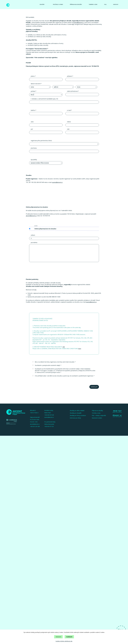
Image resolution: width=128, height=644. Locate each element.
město (69, 122)
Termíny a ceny (93, 4)
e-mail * (69, 110)
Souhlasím (69, 637)
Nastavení (58, 637)
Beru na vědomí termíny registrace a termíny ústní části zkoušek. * (54, 362)
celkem (33, 235)
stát (68, 129)
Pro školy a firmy (58, 4)
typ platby (34, 160)
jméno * (33, 76)
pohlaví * (34, 91)
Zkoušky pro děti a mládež (77, 411)
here (80, 349)
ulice (32, 122)
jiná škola (34, 148)
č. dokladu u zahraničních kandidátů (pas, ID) (44, 99)
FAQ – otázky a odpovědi (99, 415)
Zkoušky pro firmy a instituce (78, 415)
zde (64, 347)
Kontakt (116, 4)
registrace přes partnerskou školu (41, 141)
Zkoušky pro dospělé (76, 413)
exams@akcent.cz (78, 22)
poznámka (34, 242)
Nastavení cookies (97, 418)
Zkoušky (42, 4)
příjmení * (70, 76)
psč (32, 129)
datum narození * (36, 84)
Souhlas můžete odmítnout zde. (64, 641)
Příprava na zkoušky (76, 4)
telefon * (34, 110)
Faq (105, 4)
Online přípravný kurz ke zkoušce (45, 229)
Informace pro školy (75, 418)
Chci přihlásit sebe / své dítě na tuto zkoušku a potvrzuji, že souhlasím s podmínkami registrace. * (63, 376)
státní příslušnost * (73, 91)
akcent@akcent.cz (31, 216)
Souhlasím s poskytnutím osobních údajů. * (47, 365)
